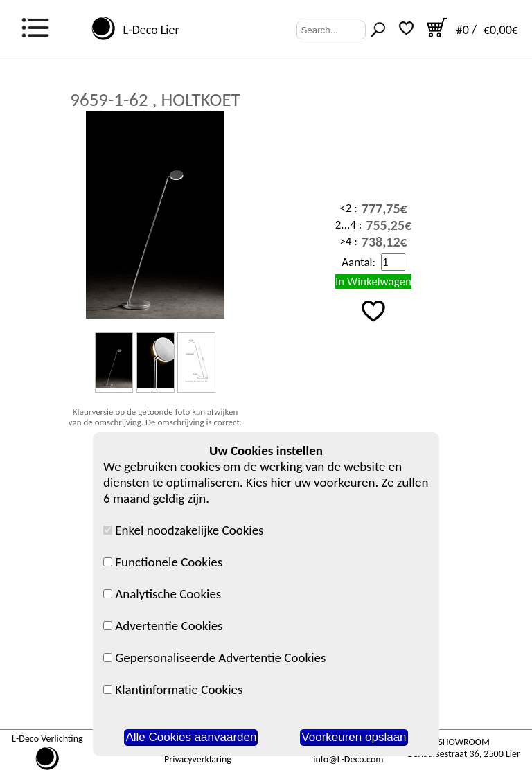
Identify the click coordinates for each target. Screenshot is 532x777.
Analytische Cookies (162, 594)
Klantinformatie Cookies (173, 689)
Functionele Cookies (163, 562)
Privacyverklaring (198, 759)
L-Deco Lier (148, 30)
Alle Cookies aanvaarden (191, 737)
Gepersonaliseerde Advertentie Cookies (214, 658)
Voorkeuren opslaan (354, 737)
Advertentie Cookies (163, 626)
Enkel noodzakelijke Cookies (184, 530)
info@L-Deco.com (348, 759)
